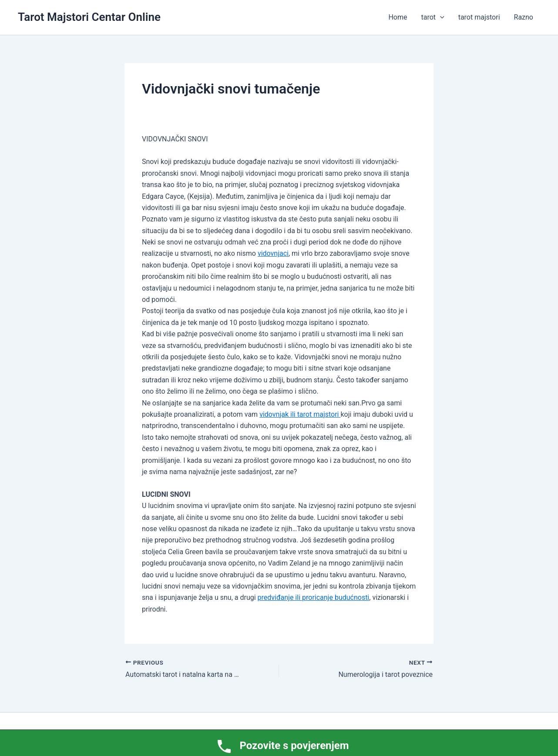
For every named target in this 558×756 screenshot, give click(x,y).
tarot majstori (479, 17)
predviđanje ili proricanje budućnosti (314, 597)
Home (398, 17)
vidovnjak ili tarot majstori (300, 414)
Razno (524, 17)
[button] (440, 17)
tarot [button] (433, 17)
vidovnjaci (273, 253)
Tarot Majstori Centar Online (89, 17)
